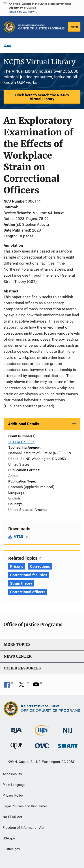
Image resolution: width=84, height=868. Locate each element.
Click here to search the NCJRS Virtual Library (42, 97)
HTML (21, 537)
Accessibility (12, 774)
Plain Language (14, 785)
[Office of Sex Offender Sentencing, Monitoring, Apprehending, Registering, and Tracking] (68, 745)
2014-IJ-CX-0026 (21, 442)
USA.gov (9, 838)
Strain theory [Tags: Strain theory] (21, 583)
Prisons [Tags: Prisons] (17, 566)
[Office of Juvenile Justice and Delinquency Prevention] (16, 747)
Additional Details (24, 424)
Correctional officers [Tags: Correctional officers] (28, 592)
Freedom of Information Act (24, 828)
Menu (74, 27)
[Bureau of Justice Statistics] (42, 734)
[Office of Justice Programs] (9, 27)
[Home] (41, 27)
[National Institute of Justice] (68, 728)
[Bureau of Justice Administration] (16, 728)
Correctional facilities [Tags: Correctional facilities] (29, 575)
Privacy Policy (13, 795)
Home (7, 45)
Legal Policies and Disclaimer (25, 806)
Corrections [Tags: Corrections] (40, 566)
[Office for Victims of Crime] (42, 745)
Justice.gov (11, 849)
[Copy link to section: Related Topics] (40, 558)
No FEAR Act (12, 817)
